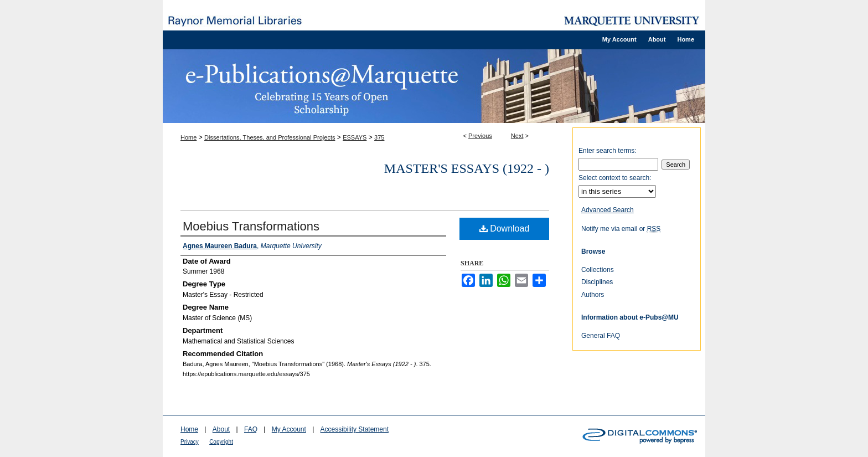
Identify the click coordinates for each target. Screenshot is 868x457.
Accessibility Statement (355, 429)
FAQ (251, 429)
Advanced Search (608, 210)
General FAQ (601, 336)
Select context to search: (615, 178)
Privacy (190, 442)
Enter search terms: (608, 151)
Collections (598, 270)
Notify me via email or (621, 229)
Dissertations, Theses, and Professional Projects (270, 137)
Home (188, 137)
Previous (480, 136)
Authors (593, 295)
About (221, 429)
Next (517, 136)
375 (379, 137)
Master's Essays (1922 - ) (467, 168)
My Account (289, 429)
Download (505, 228)
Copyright (221, 442)
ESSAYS (355, 137)
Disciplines (597, 282)
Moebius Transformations (251, 226)
